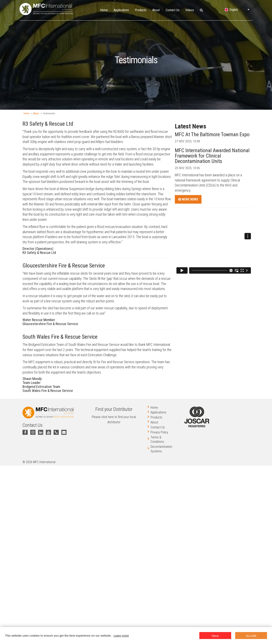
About (156, 10)
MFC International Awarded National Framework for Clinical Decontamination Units (212, 156)
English (234, 10)
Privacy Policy (159, 432)
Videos (190, 10)
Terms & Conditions (157, 440)
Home (104, 10)
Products (141, 10)
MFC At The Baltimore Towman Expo (212, 134)
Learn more (121, 636)
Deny (215, 636)
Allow (251, 636)
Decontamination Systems (161, 449)
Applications (121, 10)
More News (188, 199)
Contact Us (173, 10)
